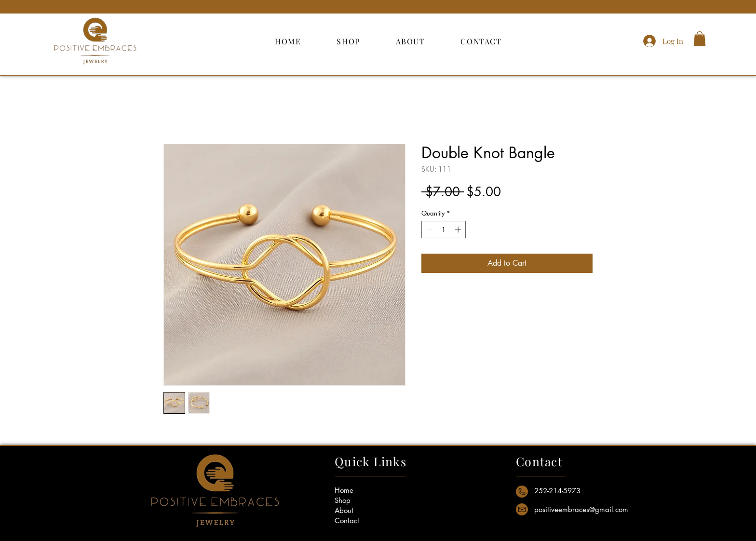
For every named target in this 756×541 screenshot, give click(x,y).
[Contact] (360, 521)
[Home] (360, 490)
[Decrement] (429, 230)
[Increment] (459, 230)
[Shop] (360, 500)
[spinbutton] (444, 230)
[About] (360, 510)
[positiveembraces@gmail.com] (582, 509)
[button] (700, 39)
